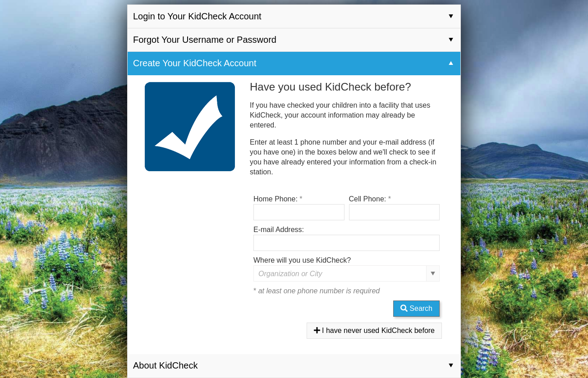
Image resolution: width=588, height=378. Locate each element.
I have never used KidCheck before (374, 330)
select (433, 273)
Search (416, 308)
